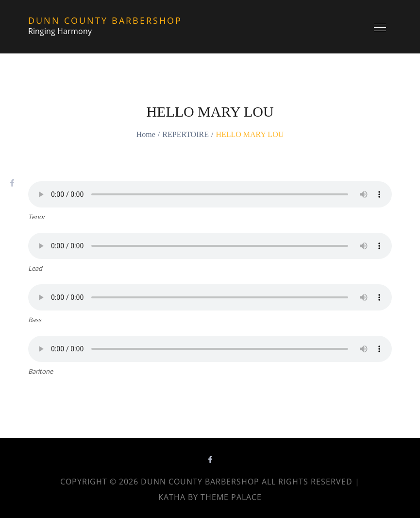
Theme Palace (231, 497)
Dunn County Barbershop (105, 20)
